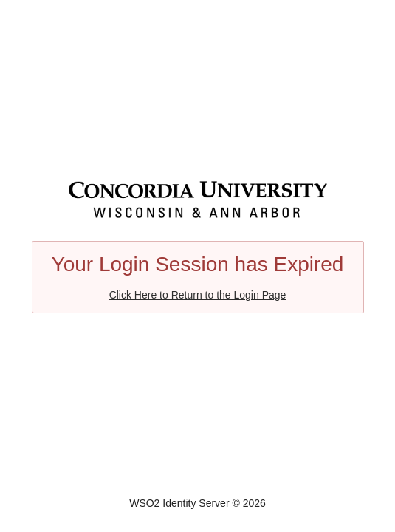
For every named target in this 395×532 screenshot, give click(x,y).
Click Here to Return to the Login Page (198, 295)
